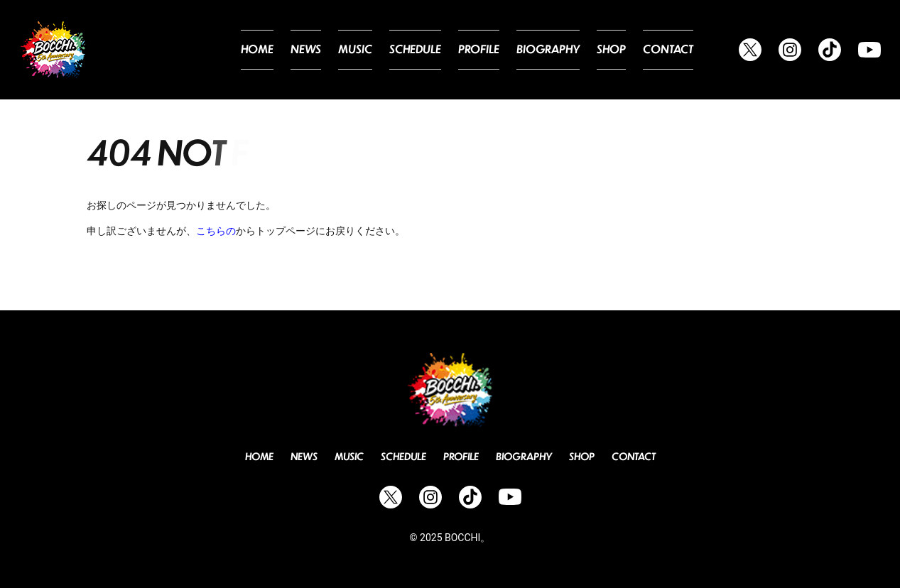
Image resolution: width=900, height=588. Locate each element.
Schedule (441, 50)
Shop (619, 50)
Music (387, 50)
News (342, 50)
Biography (562, 50)
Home (297, 50)
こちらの (216, 231)
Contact (671, 50)
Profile (499, 50)
